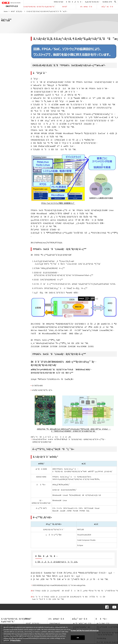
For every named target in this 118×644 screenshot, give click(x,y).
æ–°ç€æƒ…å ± (103, 623)
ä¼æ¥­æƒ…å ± (86, 7)
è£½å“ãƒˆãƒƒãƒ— (17, 11)
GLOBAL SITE (107, 2)
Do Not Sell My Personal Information (85, 631)
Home (6, 11)
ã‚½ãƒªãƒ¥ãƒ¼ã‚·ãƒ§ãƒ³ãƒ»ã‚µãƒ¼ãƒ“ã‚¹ (39, 7)
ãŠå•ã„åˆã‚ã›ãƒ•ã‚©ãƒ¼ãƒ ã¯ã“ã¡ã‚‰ (56, 562)
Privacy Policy (15, 640)
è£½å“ (65, 7)
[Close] (114, 634)
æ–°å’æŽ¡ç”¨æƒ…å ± (82, 623)
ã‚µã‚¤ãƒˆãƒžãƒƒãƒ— (93, 2)
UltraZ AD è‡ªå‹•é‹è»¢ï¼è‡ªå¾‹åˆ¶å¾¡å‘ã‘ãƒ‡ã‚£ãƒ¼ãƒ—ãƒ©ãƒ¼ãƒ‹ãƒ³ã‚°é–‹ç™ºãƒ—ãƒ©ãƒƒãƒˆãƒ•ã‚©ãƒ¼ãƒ (69, 441)
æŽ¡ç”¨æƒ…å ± (107, 7)
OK (78, 638)
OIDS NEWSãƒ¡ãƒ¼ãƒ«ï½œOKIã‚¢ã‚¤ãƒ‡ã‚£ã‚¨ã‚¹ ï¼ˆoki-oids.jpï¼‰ (59, 585)
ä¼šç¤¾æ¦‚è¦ (55, 623)
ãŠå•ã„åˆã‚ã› (75, 2)
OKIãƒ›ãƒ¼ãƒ (59, 2)
